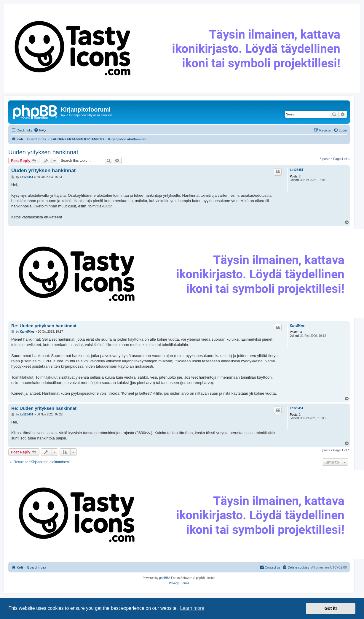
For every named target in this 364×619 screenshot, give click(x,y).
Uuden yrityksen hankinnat (43, 152)
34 (301, 332)
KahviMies (297, 326)
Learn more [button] (192, 608)
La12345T (297, 170)
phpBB (164, 578)
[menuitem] (40, 130)
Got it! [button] (331, 608)
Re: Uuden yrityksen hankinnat (44, 326)
